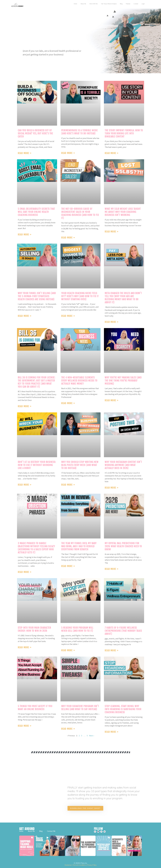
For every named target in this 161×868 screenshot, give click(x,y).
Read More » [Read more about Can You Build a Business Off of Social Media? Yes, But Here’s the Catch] (25, 153)
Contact (136, 4)
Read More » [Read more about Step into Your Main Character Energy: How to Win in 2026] (25, 647)
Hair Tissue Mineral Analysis (109, 4)
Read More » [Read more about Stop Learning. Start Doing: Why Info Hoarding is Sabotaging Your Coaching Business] (112, 732)
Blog (121, 4)
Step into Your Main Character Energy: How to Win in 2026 (34, 629)
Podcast (128, 4)
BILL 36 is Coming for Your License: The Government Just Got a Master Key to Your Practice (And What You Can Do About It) (37, 382)
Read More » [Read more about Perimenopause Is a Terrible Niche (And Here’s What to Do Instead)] (68, 153)
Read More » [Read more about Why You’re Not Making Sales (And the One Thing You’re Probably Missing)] (112, 400)
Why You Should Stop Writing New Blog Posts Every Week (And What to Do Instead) (80, 465)
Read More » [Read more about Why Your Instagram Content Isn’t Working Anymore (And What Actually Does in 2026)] (112, 488)
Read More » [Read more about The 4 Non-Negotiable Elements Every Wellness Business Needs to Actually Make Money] (68, 403)
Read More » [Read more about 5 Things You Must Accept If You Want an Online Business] (25, 726)
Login (143, 4)
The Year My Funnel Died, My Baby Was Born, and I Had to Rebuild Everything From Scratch (79, 546)
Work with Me (93, 4)
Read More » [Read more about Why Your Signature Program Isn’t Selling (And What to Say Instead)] (68, 729)
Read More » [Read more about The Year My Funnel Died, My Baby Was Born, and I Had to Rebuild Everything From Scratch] (68, 566)
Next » (92, 736)
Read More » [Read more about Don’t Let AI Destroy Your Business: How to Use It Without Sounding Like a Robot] (25, 485)
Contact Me (51, 831)
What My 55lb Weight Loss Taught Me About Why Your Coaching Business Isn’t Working (123, 212)
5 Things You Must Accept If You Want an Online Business (35, 708)
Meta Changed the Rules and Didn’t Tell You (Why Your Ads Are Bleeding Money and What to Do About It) (123, 298)
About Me (83, 4)
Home (75, 4)
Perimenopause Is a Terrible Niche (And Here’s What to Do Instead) (80, 132)
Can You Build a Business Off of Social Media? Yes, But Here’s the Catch (35, 133)
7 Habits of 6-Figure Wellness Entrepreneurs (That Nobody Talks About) (123, 631)
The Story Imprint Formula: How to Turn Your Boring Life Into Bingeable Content (124, 133)
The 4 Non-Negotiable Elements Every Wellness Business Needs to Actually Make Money (79, 381)
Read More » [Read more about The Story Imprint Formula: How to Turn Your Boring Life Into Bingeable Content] (112, 153)
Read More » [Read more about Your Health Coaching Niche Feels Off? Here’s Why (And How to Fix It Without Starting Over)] (68, 316)
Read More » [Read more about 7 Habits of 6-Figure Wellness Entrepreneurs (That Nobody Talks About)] (112, 650)
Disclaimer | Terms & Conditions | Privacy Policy (80, 865)
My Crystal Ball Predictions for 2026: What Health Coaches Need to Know (123, 546)
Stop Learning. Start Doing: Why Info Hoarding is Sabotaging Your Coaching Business (123, 709)
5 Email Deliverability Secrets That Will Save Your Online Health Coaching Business (36, 212)
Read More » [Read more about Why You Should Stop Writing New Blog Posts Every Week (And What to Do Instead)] (68, 485)
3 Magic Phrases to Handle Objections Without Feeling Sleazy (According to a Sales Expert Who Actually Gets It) (36, 548)
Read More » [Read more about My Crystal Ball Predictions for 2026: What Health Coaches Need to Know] (112, 569)
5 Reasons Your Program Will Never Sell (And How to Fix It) (77, 629)
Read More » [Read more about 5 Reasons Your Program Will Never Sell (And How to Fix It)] (68, 650)
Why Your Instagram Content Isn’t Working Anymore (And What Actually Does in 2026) (123, 465)
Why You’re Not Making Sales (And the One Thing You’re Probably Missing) (123, 381)
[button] (27, 846)
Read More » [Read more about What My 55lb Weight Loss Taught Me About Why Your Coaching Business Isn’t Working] (112, 232)
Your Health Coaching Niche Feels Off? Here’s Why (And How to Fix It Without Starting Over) (80, 296)
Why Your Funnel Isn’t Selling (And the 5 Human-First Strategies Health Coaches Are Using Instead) (37, 296)
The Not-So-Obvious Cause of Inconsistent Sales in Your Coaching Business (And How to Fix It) (80, 213)
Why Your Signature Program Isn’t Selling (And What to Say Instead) (80, 708)
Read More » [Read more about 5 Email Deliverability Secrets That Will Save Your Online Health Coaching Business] (25, 235)
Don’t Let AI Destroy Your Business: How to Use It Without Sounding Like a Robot (37, 465)
